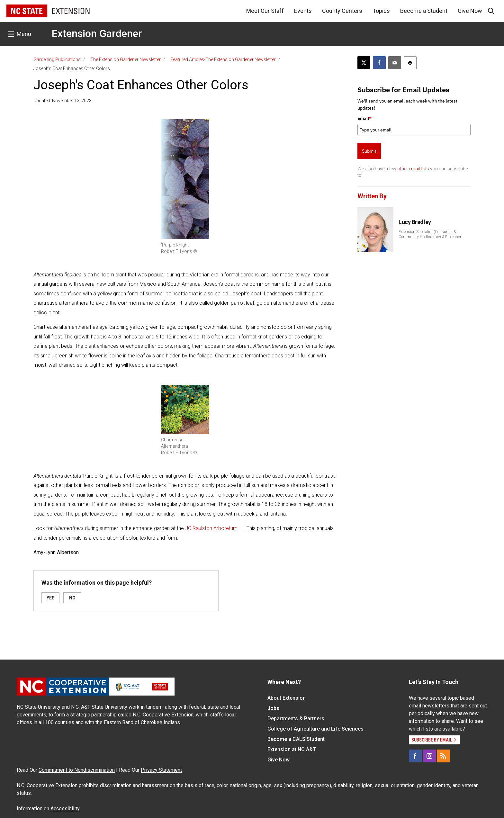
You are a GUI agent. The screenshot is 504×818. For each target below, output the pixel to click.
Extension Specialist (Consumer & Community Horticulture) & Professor (430, 234)
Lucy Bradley (415, 222)
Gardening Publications (57, 59)
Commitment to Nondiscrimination (77, 770)
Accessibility (65, 809)
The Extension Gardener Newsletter (126, 59)
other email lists (413, 169)
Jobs (273, 708)
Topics (381, 11)
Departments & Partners (296, 719)
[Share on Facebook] (379, 63)
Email (364, 118)
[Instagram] (429, 756)
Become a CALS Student (296, 739)
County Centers (342, 11)
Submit (369, 151)
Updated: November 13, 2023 (63, 101)
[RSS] (444, 756)
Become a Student (424, 11)
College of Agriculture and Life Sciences (315, 729)
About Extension (287, 698)
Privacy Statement (161, 770)
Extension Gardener (97, 33)
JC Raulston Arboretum (211, 528)
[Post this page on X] (364, 63)
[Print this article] (410, 63)
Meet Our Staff (265, 11)
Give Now (470, 11)
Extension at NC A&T (292, 749)
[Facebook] (415, 756)
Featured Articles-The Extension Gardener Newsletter (223, 59)
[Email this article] (395, 63)
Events (303, 11)
